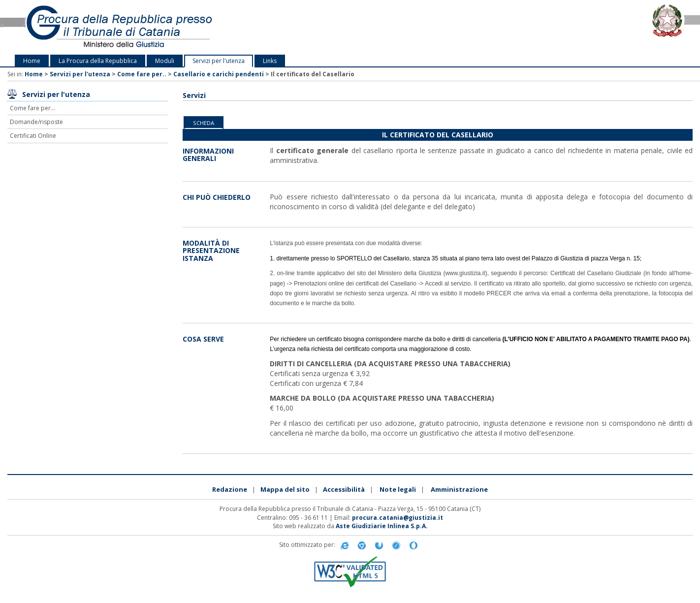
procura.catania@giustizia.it (398, 518)
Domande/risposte (36, 122)
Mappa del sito (285, 489)
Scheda (204, 123)
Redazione (230, 489)
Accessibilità (344, 489)
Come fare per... (32, 108)
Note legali (398, 489)
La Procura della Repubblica (98, 61)
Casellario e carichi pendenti (219, 74)
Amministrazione (459, 489)
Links (270, 61)
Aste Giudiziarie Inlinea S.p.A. (382, 526)
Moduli (165, 61)
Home (32, 61)
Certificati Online (33, 136)
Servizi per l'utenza (219, 61)
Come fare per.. (142, 74)
